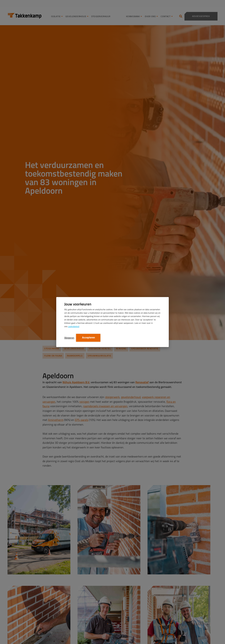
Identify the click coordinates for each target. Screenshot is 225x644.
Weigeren (69, 338)
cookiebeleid (74, 326)
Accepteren (88, 338)
